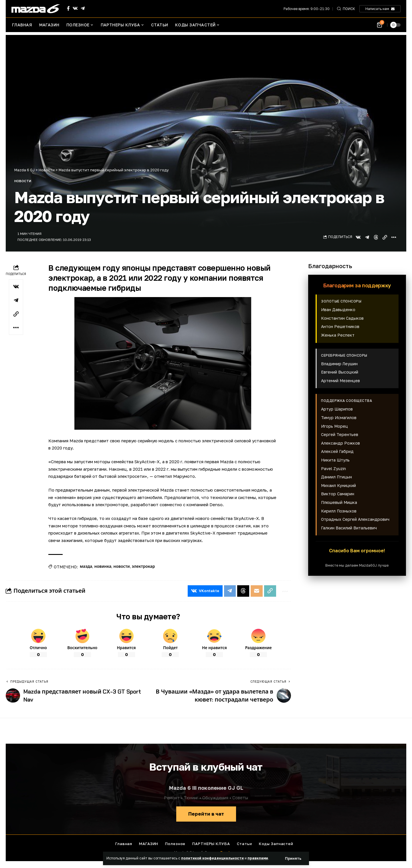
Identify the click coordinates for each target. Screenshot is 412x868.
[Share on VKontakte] (358, 237)
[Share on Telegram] (367, 237)
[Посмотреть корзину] (380, 25)
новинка (103, 566)
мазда (86, 566)
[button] (293, 858)
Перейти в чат (206, 814)
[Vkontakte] (75, 8)
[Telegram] (83, 8)
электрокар (143, 566)
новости (121, 566)
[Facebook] (68, 8)
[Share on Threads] (376, 237)
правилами (258, 858)
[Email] (257, 591)
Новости (23, 181)
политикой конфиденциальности (212, 858)
